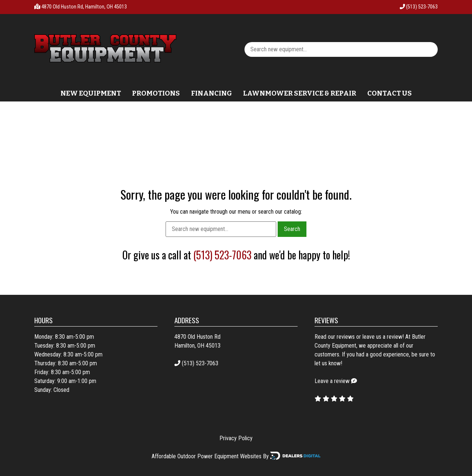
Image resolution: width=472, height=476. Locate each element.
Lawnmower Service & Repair (300, 93)
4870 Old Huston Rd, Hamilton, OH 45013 (84, 7)
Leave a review (332, 381)
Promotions (156, 93)
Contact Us (390, 93)
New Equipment (91, 93)
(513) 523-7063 (419, 7)
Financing (211, 93)
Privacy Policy (236, 438)
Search (292, 229)
